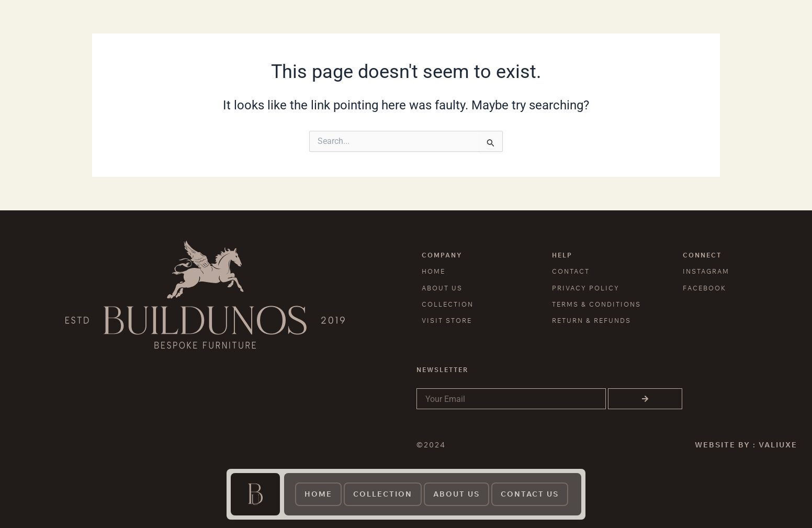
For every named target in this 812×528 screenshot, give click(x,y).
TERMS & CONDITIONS (596, 304)
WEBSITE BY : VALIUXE (746, 445)
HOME (433, 271)
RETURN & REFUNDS (591, 321)
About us (456, 494)
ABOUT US (442, 288)
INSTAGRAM (706, 271)
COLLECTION (448, 304)
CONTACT (571, 271)
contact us (530, 494)
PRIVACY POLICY (586, 288)
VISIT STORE (447, 321)
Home (318, 494)
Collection (383, 494)
